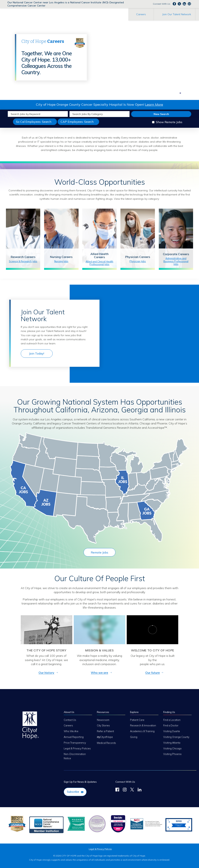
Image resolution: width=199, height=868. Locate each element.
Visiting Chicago (172, 748)
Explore (134, 712)
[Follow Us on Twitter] (132, 790)
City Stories (103, 725)
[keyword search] (35, 114)
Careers (141, 14)
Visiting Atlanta (172, 743)
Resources (103, 712)
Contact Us (70, 720)
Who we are (99, 673)
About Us (69, 712)
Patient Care (137, 720)
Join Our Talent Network (177, 14)
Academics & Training (142, 731)
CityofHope (105, 737)
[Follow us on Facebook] (117, 790)
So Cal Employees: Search (36, 122)
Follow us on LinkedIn (184, 4)
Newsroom (103, 720)
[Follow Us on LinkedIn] (140, 790)
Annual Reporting (74, 737)
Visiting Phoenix (172, 754)
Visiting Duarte (172, 731)
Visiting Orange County (176, 737)
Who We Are (71, 731)
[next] (173, 93)
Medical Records (106, 743)
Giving (134, 737)
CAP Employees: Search (80, 122)
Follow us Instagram (189, 4)
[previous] (168, 93)
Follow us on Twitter (179, 4)
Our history (46, 673)
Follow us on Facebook (174, 4)
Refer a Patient (105, 731)
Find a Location (172, 720)
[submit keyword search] (65, 114)
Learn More (154, 104)
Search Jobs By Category (88, 114)
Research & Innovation (143, 725)
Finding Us (169, 712)
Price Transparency (75, 743)
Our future (152, 673)
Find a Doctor (171, 725)
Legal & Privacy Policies (77, 748)
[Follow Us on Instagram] (125, 790)
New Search (161, 114)
